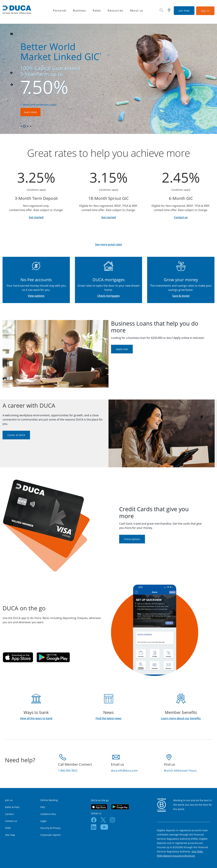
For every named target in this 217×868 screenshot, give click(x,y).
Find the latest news (108, 718)
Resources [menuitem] (115, 11)
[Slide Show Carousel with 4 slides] (108, 79)
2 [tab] (25, 126)
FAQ (43, 807)
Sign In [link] (205, 11)
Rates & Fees (12, 807)
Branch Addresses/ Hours (180, 771)
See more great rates (109, 244)
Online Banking (49, 800)
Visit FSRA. (197, 851)
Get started (36, 217)
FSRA (8, 828)
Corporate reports (51, 835)
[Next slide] (12, 73)
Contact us (181, 217)
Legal (43, 821)
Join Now (184, 11)
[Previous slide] (12, 85)
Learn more (42, 112)
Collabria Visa (48, 814)
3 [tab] (28, 126)
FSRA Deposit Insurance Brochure (176, 856)
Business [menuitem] (79, 11)
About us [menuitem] (136, 11)
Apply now (122, 349)
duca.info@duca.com (124, 771)
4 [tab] (31, 126)
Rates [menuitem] (97, 11)
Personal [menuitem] (60, 11)
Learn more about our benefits (181, 718)
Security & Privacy (50, 828)
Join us (9, 800)
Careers (9, 814)
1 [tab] (22, 126)
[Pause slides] (12, 34)
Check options (132, 539)
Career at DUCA (16, 435)
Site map (10, 835)
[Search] (161, 10)
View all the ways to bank (36, 718)
